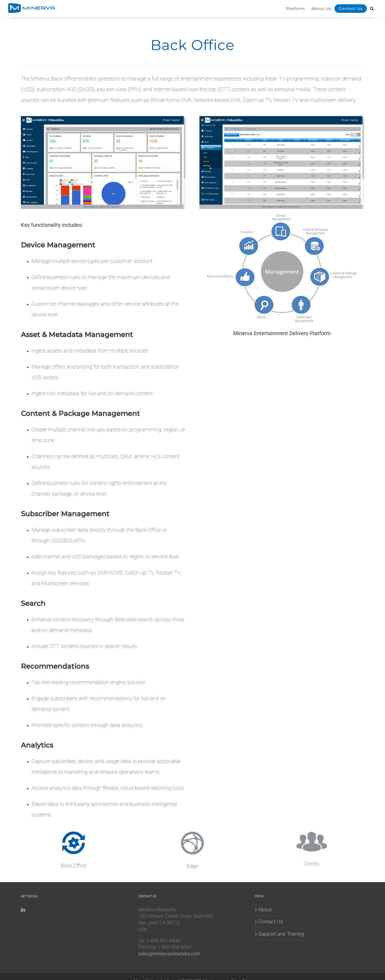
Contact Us (271, 922)
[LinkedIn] (23, 910)
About (265, 910)
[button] (372, 12)
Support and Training (281, 934)
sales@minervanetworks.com (169, 954)
